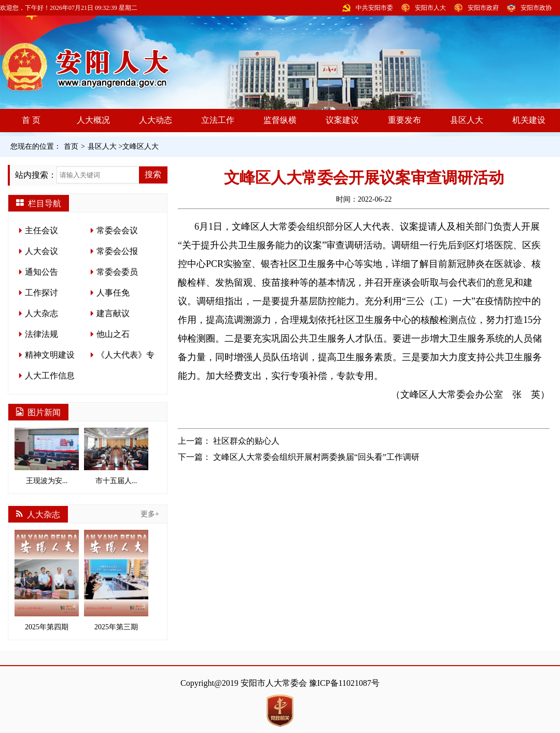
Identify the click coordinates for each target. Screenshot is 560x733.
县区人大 (467, 120)
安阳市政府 (483, 8)
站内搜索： (36, 175)
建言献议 (113, 313)
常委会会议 (117, 230)
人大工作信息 (50, 376)
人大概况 (93, 120)
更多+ (150, 514)
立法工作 (218, 120)
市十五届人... (116, 456)
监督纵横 (280, 120)
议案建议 (342, 120)
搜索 (153, 174)
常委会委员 (117, 272)
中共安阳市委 (374, 8)
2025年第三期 (116, 580)
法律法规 (41, 334)
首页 (71, 146)
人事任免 (113, 293)
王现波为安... (47, 456)
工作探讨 (41, 293)
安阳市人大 (430, 8)
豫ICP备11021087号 (344, 683)
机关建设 (529, 120)
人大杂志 (41, 313)
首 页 (31, 120)
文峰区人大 (141, 146)
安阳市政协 (536, 8)
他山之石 (113, 334)
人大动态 (156, 120)
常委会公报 (117, 251)
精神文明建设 (50, 355)
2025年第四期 (47, 580)
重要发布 (404, 120)
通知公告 (41, 272)
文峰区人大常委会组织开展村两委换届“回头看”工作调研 (316, 457)
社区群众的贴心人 (246, 441)
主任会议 (41, 230)
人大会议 (41, 251)
